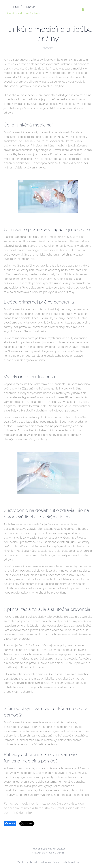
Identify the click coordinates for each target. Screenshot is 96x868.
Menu (89, 10)
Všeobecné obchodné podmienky (34, 862)
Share (10, 824)
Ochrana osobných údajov (66, 862)
